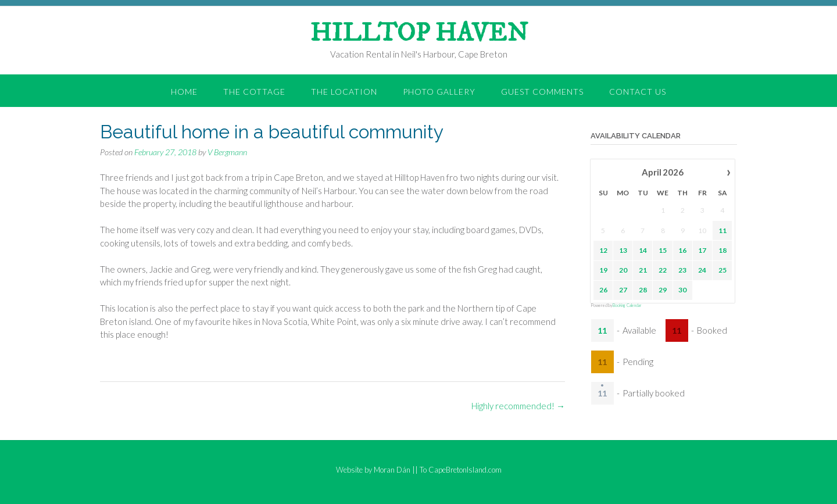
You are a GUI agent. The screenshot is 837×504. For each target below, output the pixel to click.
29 (663, 289)
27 (623, 289)
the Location (344, 92)
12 (603, 250)
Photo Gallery (439, 92)
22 (663, 269)
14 (643, 250)
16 (682, 250)
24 (702, 269)
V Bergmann (227, 152)
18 (722, 250)
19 (603, 269)
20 (623, 269)
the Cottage (254, 92)
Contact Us (638, 92)
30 (682, 289)
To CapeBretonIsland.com (461, 470)
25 (722, 269)
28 (643, 289)
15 (663, 250)
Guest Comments (542, 92)
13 (623, 250)
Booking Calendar (627, 305)
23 (682, 269)
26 (603, 289)
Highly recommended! (518, 406)
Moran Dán (392, 470)
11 (722, 230)
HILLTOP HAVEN (419, 34)
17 (702, 250)
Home (184, 92)
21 (643, 269)
